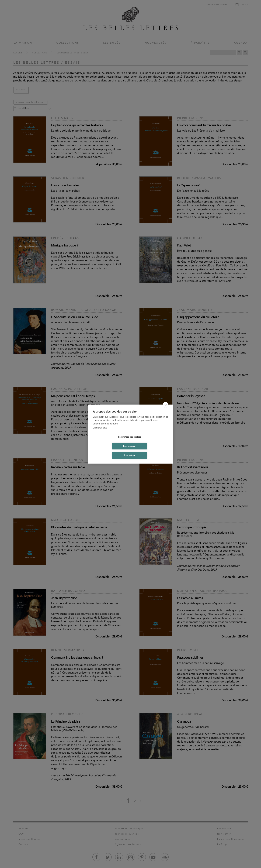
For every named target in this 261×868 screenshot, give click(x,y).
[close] (166, 405)
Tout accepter (130, 446)
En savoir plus (100, 428)
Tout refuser (130, 455)
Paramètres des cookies (130, 437)
